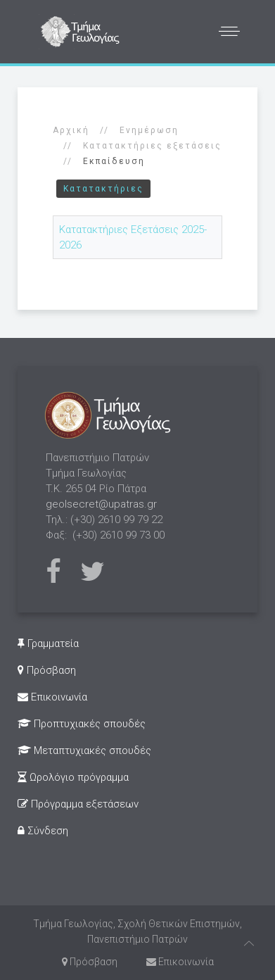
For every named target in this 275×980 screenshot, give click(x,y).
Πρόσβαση (47, 670)
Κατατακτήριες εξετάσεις (152, 146)
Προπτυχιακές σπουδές (82, 724)
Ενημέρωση (149, 130)
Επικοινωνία (52, 697)
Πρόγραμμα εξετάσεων (78, 804)
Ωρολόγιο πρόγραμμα (73, 777)
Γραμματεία (48, 643)
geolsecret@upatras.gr (101, 504)
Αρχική (71, 130)
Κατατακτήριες (103, 189)
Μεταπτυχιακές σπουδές (84, 750)
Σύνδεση (43, 831)
